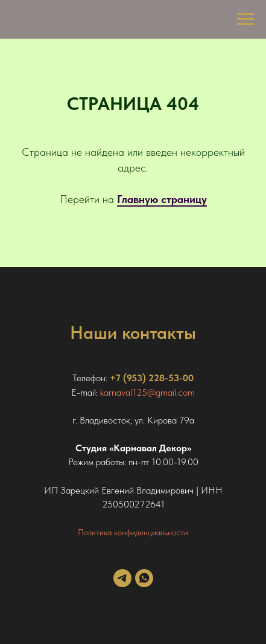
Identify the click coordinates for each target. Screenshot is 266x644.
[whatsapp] (144, 584)
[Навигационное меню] (245, 19)
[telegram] (122, 584)
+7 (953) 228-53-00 (152, 378)
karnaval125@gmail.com (147, 392)
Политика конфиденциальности (133, 532)
